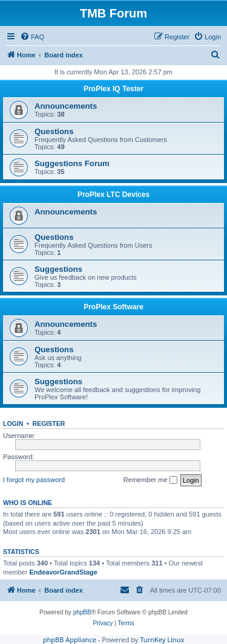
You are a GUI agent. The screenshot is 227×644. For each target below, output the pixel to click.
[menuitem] (32, 37)
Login (13, 423)
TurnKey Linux (162, 639)
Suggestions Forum (72, 163)
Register (49, 423)
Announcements (66, 106)
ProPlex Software (113, 307)
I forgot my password (34, 480)
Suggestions (58, 269)
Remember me (150, 480)
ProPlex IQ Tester (113, 89)
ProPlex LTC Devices (113, 195)
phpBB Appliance (70, 639)
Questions (54, 131)
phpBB (82, 612)
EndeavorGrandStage (63, 572)
